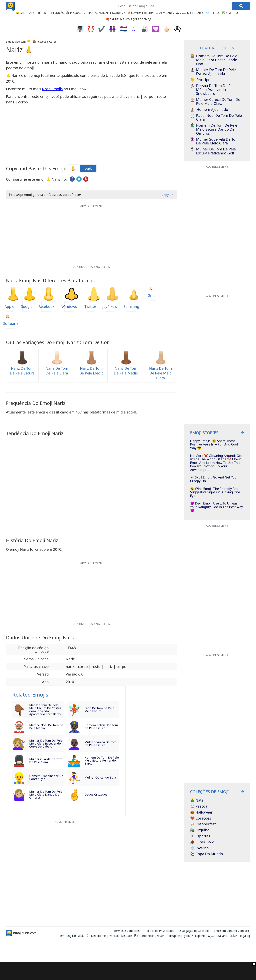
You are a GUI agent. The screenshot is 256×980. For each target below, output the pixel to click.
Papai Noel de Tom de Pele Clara (216, 118)
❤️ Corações (201, 818)
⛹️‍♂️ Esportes (200, 836)
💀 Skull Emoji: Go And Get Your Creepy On (214, 479)
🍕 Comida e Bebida (140, 13)
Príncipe (200, 80)
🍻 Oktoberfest (203, 824)
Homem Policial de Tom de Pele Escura (101, 726)
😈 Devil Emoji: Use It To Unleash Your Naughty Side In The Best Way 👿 (217, 507)
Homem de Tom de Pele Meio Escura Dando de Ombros (214, 129)
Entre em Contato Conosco (231, 931)
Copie (88, 169)
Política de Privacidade (159, 931)
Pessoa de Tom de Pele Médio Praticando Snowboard (213, 90)
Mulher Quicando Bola (100, 777)
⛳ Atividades (165, 13)
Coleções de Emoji (138, 19)
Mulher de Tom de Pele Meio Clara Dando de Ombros (46, 794)
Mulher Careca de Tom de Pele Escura (100, 743)
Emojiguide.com (16, 42)
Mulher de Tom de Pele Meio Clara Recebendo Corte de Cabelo (46, 743)
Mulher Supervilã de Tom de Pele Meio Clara (214, 141)
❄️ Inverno (199, 848)
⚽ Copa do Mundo (207, 854)
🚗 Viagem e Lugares (190, 13)
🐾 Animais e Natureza (110, 13)
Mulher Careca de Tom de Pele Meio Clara (215, 102)
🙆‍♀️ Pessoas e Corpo (79, 13)
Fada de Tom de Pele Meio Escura (99, 709)
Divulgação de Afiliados (194, 931)
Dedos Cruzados (96, 794)
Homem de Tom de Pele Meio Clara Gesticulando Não (214, 60)
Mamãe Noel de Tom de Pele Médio (46, 726)
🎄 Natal (197, 800)
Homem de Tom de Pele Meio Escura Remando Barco (101, 760)
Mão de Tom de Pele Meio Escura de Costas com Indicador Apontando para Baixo (45, 710)
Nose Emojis (52, 89)
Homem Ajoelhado (209, 110)
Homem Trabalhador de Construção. (46, 777)
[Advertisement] (128, 971)
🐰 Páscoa (199, 806)
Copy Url (168, 195)
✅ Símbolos (231, 13)
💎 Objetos (213, 13)
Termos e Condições (127, 931)
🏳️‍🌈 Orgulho (200, 830)
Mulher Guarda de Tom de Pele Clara (46, 760)
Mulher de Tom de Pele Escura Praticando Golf (213, 151)
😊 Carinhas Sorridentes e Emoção (40, 13)
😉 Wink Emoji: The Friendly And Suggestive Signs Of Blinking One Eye (215, 492)
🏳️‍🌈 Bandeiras (115, 19)
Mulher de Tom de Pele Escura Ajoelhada (213, 72)
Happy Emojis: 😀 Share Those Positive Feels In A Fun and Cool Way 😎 (214, 445)
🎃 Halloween (202, 812)
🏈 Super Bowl (202, 842)
